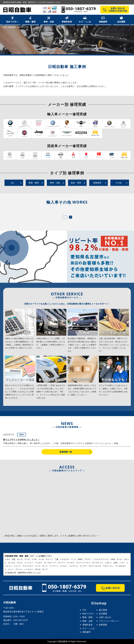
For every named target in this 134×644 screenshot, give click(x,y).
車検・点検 (49, 22)
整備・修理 (30, 22)
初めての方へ (12, 22)
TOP (84, 610)
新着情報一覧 (66, 452)
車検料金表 (67, 22)
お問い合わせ (105, 617)
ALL (13, 183)
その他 (118, 183)
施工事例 (103, 610)
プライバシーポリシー (109, 621)
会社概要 (121, 22)
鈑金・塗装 (76, 183)
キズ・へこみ (85, 22)
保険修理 (103, 22)
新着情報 (103, 625)
